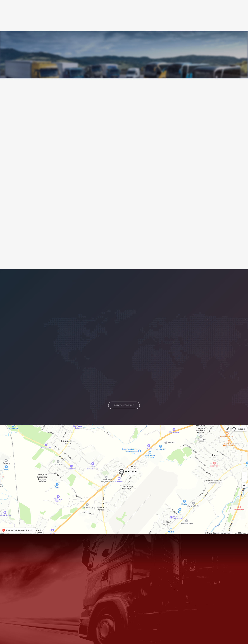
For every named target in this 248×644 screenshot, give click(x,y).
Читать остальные (124, 399)
